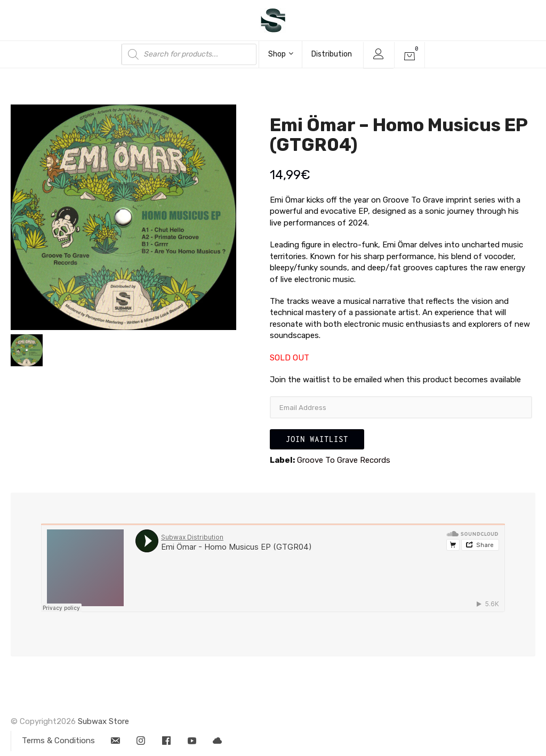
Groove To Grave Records (344, 460)
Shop (281, 54)
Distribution (332, 54)
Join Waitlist (317, 439)
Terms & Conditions (58, 741)
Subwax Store (103, 721)
